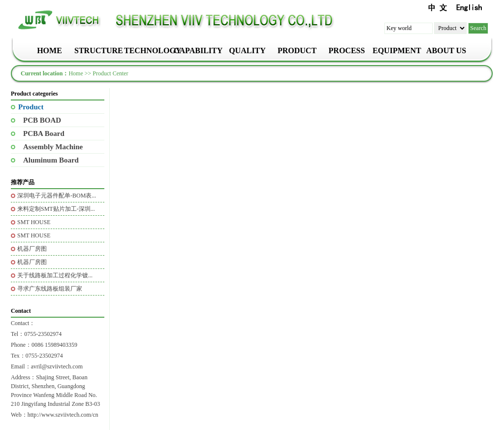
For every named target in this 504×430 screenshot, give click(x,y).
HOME (49, 50)
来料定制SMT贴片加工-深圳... (56, 209)
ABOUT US (446, 50)
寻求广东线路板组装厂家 (50, 289)
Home (76, 73)
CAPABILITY (198, 50)
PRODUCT (297, 50)
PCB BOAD (42, 120)
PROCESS (347, 50)
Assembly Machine (53, 147)
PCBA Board (44, 133)
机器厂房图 (32, 249)
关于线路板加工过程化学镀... (55, 275)
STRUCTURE (98, 50)
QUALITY (247, 50)
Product (31, 107)
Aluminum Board (51, 160)
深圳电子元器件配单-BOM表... (57, 196)
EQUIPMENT (396, 50)
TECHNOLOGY (148, 50)
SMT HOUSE (34, 222)
